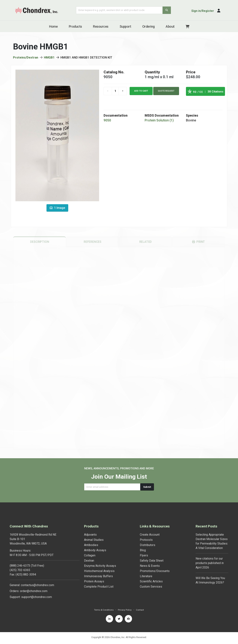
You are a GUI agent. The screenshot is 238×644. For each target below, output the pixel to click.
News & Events (150, 566)
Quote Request (166, 92)
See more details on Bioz (216, 102)
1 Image (57, 209)
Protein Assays (94, 581)
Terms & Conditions (103, 610)
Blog (143, 550)
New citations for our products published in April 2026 (210, 563)
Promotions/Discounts (155, 571)
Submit (147, 487)
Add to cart (141, 92)
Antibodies (91, 545)
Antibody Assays (95, 550)
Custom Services (151, 587)
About (170, 26)
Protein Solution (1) (159, 122)
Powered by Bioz (190, 102)
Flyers (144, 555)
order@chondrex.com (34, 591)
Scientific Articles (151, 581)
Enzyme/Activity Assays (100, 566)
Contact (141, 610)
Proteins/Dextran (26, 59)
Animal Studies (94, 540)
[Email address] (112, 487)
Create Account (150, 535)
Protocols (146, 540)
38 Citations (215, 93)
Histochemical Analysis (99, 571)
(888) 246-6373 (20, 566)
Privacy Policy (125, 610)
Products (75, 26)
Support (125, 26)
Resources (101, 26)
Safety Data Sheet (152, 561)
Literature (146, 576)
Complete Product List (99, 587)
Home (53, 26)
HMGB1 (49, 59)
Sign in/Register (203, 11)
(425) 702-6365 (20, 570)
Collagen (90, 555)
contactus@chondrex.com (37, 585)
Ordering (148, 26)
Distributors (148, 545)
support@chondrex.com (37, 597)
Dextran (89, 561)
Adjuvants (90, 535)
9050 (107, 122)
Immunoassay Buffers (98, 576)
